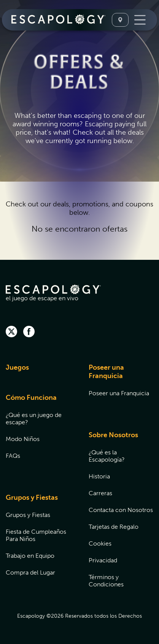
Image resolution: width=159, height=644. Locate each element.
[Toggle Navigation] (140, 20)
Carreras (100, 493)
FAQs (13, 456)
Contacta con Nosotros (121, 510)
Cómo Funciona (31, 398)
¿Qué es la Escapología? (107, 456)
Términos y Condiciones (106, 581)
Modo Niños (23, 439)
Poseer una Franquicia (106, 372)
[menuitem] (38, 372)
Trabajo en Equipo (30, 556)
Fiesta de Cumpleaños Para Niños (36, 535)
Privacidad (103, 560)
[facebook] (29, 332)
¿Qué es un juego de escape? (34, 419)
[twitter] (11, 332)
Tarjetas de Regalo (114, 527)
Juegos (17, 367)
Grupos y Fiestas (32, 497)
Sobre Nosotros (113, 435)
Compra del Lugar (30, 572)
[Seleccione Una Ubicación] (120, 20)
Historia (99, 476)
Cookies (100, 543)
